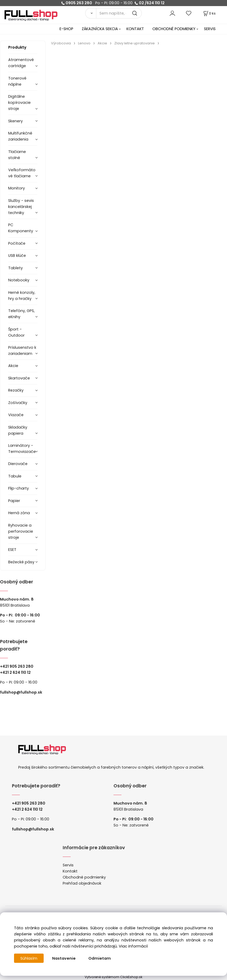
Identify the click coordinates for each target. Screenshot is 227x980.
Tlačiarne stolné (17, 155)
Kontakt (70, 871)
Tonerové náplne (17, 81)
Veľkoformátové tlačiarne (22, 173)
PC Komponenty (21, 228)
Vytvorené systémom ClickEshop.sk (113, 977)
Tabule (15, 476)
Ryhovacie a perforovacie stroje (21, 531)
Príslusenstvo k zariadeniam (22, 350)
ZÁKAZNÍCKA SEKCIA (100, 29)
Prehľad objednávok (82, 883)
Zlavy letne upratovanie (135, 43)
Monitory (17, 188)
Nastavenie (64, 958)
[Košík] (209, 13)
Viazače (16, 415)
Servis (68, 865)
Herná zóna (19, 513)
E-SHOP (66, 29)
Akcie (13, 366)
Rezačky (16, 390)
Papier (14, 501)
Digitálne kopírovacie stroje (19, 103)
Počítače (17, 243)
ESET (12, 550)
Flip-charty (19, 488)
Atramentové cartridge (21, 63)
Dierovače (18, 464)
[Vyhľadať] (91, 13)
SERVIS (210, 29)
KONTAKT (135, 29)
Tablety (15, 268)
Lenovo (84, 43)
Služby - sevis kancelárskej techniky (21, 207)
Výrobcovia (61, 43)
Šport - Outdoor (16, 332)
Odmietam (100, 958)
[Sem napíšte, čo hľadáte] (119, 13)
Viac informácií (133, 946)
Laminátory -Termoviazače (22, 449)
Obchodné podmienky (84, 877)
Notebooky (19, 280)
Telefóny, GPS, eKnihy (21, 314)
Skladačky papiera (18, 430)
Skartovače (19, 378)
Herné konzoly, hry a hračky (22, 296)
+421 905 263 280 (17, 666)
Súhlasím (29, 958)
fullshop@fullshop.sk (21, 692)
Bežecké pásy (21, 562)
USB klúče (17, 256)
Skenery (15, 121)
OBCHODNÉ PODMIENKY (174, 29)
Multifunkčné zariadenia (20, 136)
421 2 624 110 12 (17, 672)
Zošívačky (18, 403)
